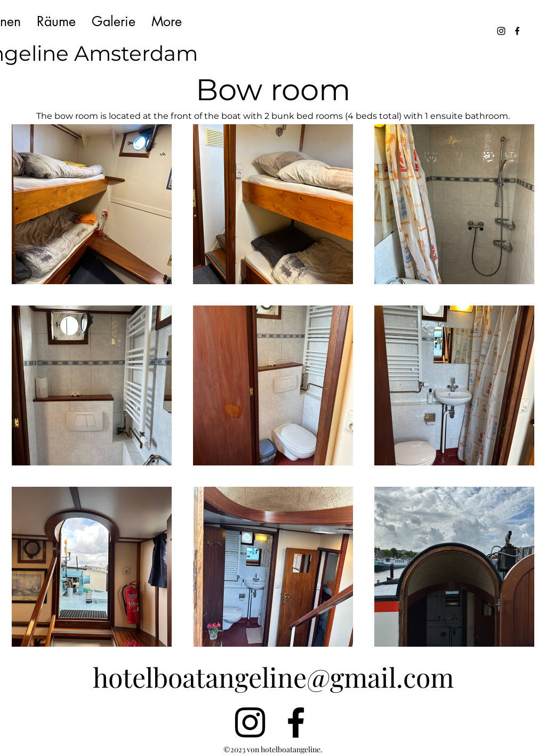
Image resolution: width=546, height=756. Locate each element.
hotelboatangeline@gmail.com (273, 677)
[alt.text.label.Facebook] (517, 31)
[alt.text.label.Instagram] (501, 31)
